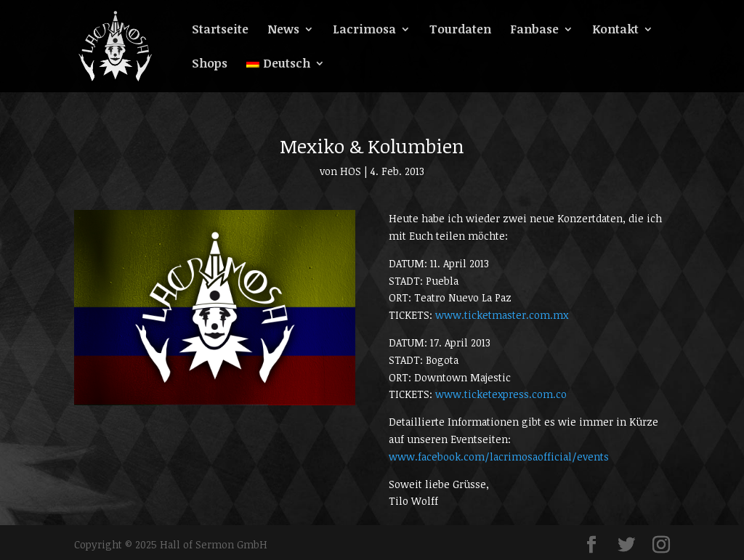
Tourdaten (460, 31)
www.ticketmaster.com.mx (502, 315)
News (283, 31)
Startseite (220, 31)
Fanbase (534, 31)
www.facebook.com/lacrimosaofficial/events (499, 456)
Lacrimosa (364, 31)
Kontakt (615, 31)
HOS (351, 171)
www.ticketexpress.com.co (501, 394)
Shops (210, 65)
